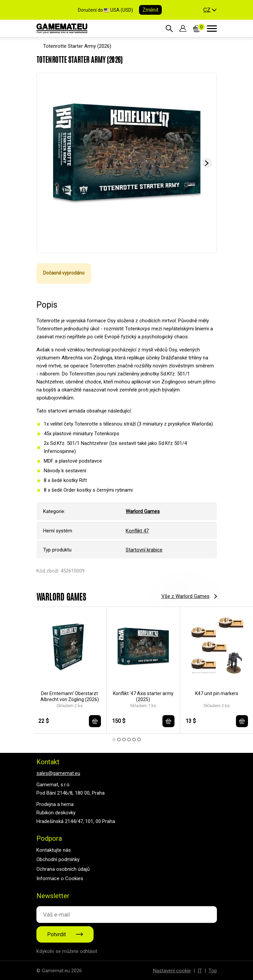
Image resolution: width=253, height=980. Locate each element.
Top (213, 971)
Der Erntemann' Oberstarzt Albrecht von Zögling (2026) (70, 696)
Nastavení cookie (172, 971)
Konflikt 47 (137, 531)
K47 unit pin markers (217, 693)
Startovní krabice (144, 550)
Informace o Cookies (60, 878)
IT (200, 971)
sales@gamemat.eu (58, 773)
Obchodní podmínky (58, 859)
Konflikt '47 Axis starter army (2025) (143, 696)
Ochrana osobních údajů (63, 869)
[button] (210, 10)
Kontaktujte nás (54, 850)
